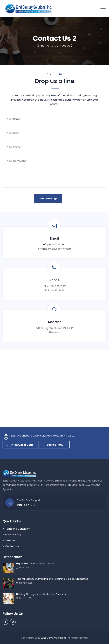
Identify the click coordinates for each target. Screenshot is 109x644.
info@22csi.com (20, 445)
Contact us (12, 546)
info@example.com (54, 245)
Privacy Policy (13, 535)
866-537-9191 (53, 445)
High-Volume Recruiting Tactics (35, 564)
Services (10, 540)
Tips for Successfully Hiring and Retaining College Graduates (52, 579)
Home (43, 46)
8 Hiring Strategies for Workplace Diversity (41, 594)
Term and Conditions (18, 529)
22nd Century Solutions (54, 638)
